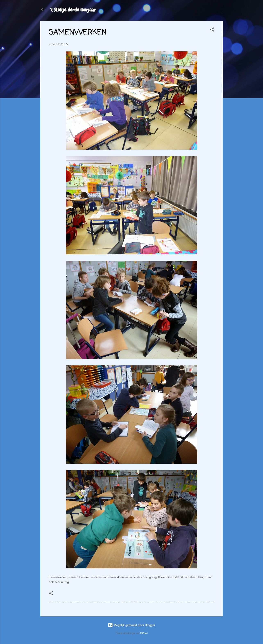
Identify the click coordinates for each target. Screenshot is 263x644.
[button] (212, 30)
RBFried (144, 633)
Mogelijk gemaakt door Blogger (132, 625)
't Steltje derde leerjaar (73, 10)
